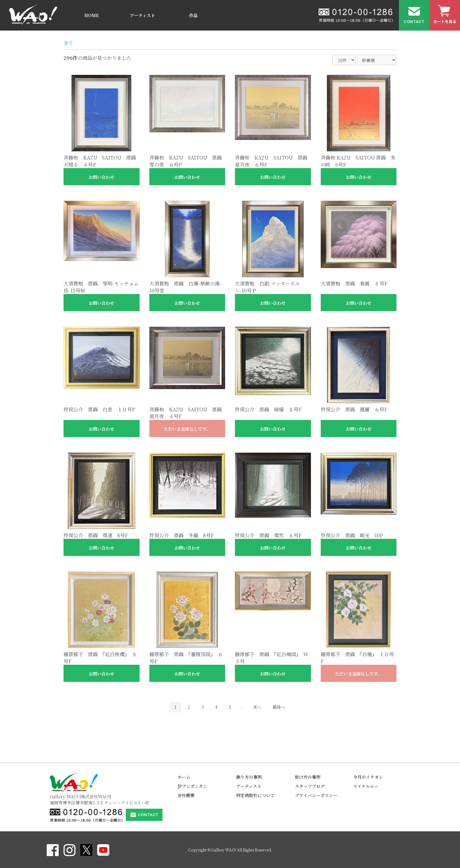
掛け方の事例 (308, 777)
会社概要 (186, 795)
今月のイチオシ (368, 777)
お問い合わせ (101, 177)
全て (68, 43)
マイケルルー (366, 786)
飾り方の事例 (249, 777)
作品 (193, 15)
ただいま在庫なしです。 (187, 429)
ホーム (184, 777)
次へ (257, 707)
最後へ (279, 707)
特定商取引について (255, 795)
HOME (92, 15)
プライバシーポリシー (316, 795)
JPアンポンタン (192, 786)
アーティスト (142, 15)
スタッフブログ (310, 786)
